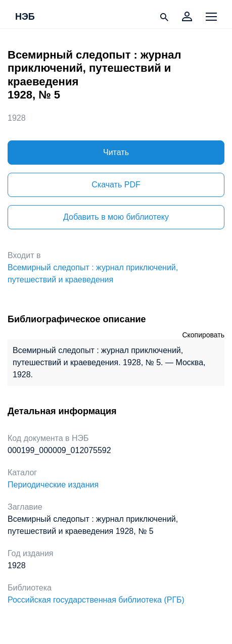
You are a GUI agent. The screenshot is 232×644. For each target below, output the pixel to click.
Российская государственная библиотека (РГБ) (96, 600)
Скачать (116, 185)
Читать (116, 152)
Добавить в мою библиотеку (116, 217)
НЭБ (25, 17)
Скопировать (203, 335)
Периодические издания (53, 485)
